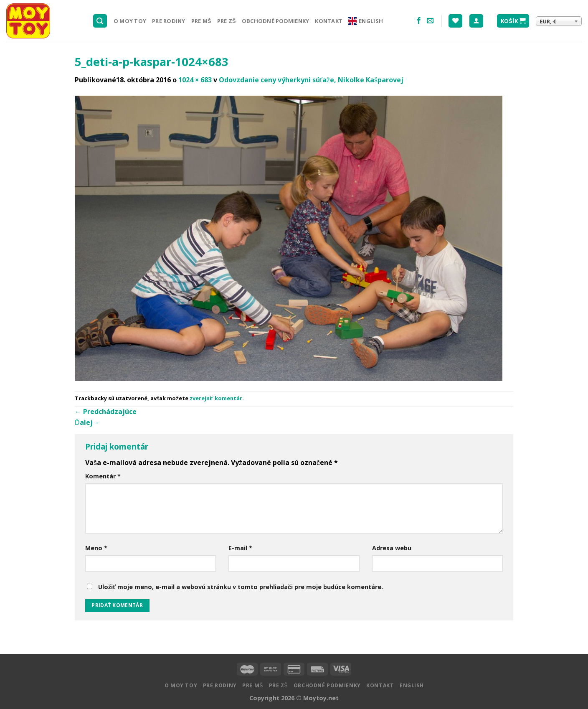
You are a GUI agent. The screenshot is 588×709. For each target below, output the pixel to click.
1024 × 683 (195, 80)
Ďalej (87, 422)
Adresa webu (392, 548)
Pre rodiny (169, 21)
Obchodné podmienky (276, 21)
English (366, 21)
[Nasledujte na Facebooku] (419, 21)
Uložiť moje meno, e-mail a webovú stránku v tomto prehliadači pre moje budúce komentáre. (241, 587)
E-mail (240, 548)
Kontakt (329, 21)
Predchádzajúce (106, 412)
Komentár (103, 476)
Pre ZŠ (227, 21)
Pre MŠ (201, 21)
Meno (96, 548)
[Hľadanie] (100, 21)
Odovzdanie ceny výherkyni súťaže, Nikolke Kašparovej (311, 80)
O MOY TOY (130, 21)
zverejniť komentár (216, 398)
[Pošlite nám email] (430, 21)
